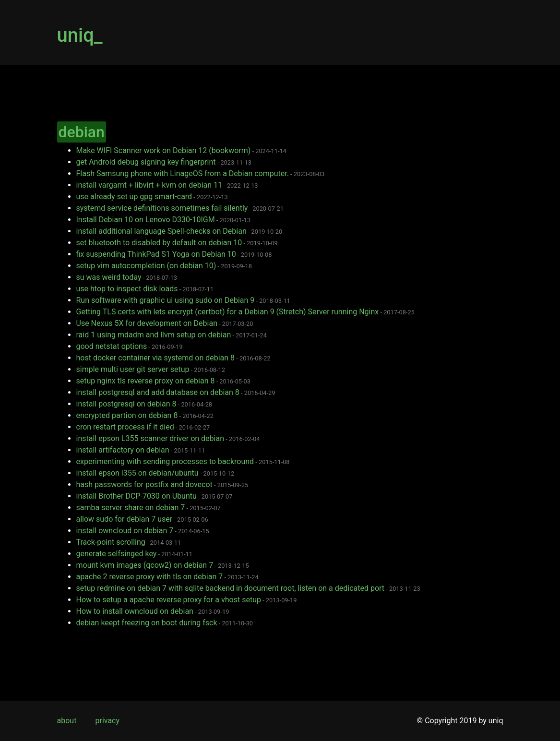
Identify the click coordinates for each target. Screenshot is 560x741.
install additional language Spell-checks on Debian (161, 231)
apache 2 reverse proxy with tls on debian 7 (150, 577)
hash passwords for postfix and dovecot (144, 484)
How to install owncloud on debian (135, 611)
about (67, 721)
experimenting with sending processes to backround (165, 461)
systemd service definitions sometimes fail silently (162, 208)
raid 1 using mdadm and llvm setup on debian (154, 335)
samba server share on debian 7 (131, 508)
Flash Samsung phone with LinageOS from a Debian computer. (183, 173)
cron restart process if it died (125, 427)
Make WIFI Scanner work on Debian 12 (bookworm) (164, 150)
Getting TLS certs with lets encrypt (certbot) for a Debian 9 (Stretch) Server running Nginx (228, 312)
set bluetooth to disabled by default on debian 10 (159, 243)
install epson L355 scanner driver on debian (150, 438)
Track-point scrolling (111, 542)
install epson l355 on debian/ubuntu (137, 473)
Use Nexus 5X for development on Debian (147, 323)
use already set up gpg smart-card (134, 197)
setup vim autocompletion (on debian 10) (146, 266)
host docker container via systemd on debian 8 (156, 358)
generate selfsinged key (117, 554)
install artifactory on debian (123, 450)
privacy (107, 721)
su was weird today (109, 277)
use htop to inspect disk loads (127, 289)
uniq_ (80, 35)
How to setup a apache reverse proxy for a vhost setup (169, 600)
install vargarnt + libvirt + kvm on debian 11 (149, 185)
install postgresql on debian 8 (126, 404)
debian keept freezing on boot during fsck (147, 623)
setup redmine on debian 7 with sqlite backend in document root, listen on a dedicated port (231, 588)
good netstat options (112, 346)
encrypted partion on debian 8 (127, 415)
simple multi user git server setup (133, 369)
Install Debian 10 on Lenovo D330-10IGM (146, 220)
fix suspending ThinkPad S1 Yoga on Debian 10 (156, 254)
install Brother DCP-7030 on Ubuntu (137, 496)
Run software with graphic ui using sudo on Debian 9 (166, 300)
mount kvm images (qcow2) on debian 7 (145, 565)
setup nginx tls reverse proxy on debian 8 (146, 381)
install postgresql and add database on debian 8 (158, 392)
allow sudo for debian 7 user (125, 519)
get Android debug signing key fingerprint (146, 162)
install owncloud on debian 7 (125, 531)
